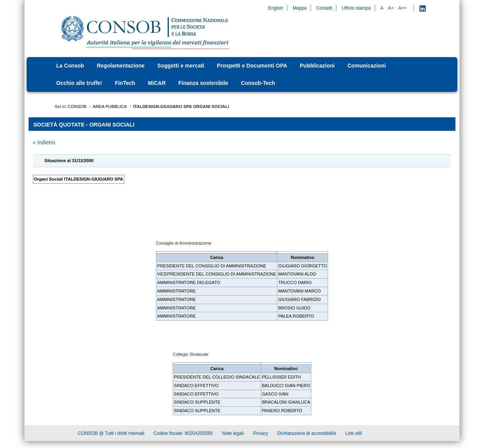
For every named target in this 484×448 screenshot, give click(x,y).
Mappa (300, 8)
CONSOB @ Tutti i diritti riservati (111, 434)
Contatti (324, 8)
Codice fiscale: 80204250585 (183, 434)
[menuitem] (72, 66)
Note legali (233, 434)
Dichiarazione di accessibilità (307, 434)
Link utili (354, 434)
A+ (391, 8)
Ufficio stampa (356, 8)
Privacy (261, 434)
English (276, 8)
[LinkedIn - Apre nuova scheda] (423, 8)
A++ (402, 8)
